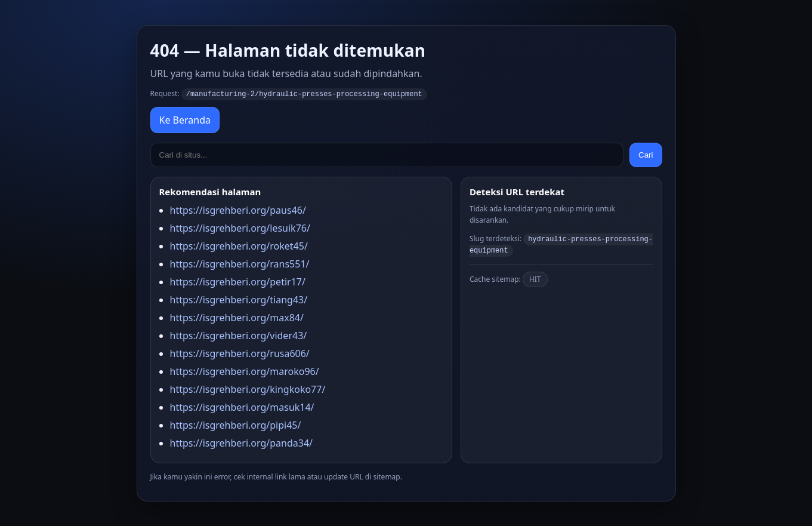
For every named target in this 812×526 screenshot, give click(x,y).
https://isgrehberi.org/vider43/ (239, 335)
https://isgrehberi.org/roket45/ (239, 245)
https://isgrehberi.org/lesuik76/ (240, 227)
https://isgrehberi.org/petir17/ (238, 281)
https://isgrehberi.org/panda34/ (242, 442)
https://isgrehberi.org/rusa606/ (240, 353)
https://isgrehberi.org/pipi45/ (236, 425)
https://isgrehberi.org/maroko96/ (245, 371)
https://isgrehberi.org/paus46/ (238, 210)
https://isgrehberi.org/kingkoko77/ (248, 389)
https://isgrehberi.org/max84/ (237, 317)
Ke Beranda (185, 119)
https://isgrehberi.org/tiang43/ (239, 299)
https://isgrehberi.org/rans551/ (240, 263)
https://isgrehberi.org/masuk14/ (242, 407)
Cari (646, 154)
